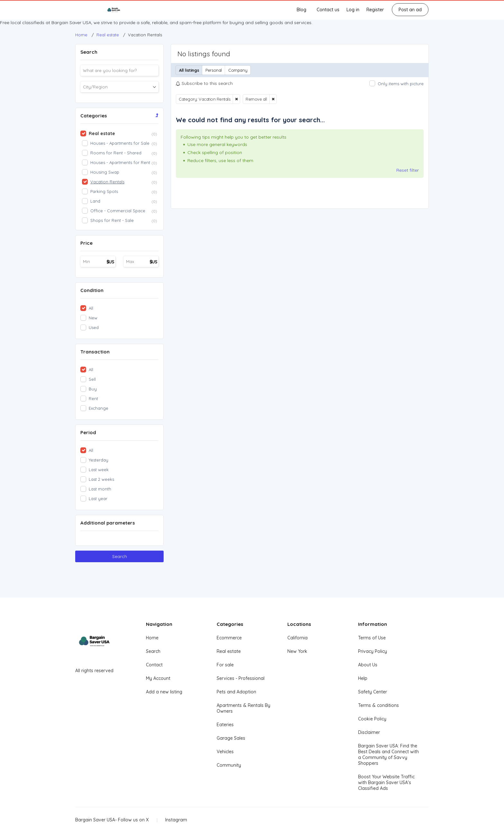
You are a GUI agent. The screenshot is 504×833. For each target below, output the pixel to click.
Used (94, 327)
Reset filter (408, 170)
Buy (93, 389)
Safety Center (373, 692)
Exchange (99, 408)
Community (229, 765)
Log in (353, 10)
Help (363, 678)
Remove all (256, 99)
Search (120, 556)
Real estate (229, 651)
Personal (214, 70)
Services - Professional (241, 678)
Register (375, 10)
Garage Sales (231, 738)
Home (152, 638)
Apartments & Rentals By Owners (243, 708)
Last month (100, 489)
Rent (93, 398)
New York (297, 651)
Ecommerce (229, 638)
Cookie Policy (372, 719)
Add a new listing (164, 692)
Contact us (328, 10)
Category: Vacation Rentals (204, 99)
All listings (189, 70)
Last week (99, 470)
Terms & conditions (378, 705)
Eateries (225, 725)
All (91, 308)
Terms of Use (372, 638)
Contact (154, 665)
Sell (92, 379)
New (93, 318)
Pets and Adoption (236, 692)
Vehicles (225, 752)
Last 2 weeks (101, 479)
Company (238, 70)
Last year (98, 499)
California (297, 638)
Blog (301, 10)
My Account (158, 678)
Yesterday (99, 460)
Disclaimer (369, 732)
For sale (225, 665)
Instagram (176, 820)
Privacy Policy (373, 651)
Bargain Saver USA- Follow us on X (112, 820)
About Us (368, 665)
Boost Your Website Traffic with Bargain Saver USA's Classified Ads (386, 783)
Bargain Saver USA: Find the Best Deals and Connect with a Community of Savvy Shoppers (388, 755)
